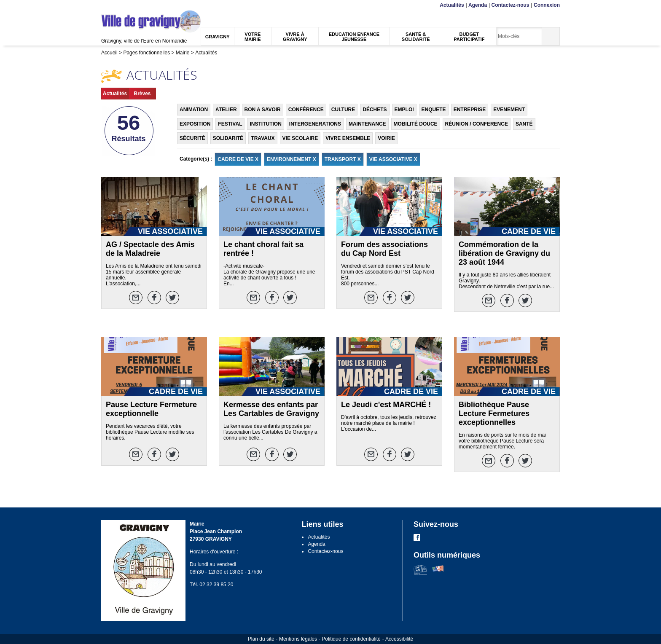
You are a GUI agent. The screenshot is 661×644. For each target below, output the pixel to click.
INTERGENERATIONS (315, 124)
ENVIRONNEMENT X (292, 159)
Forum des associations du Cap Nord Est (384, 249)
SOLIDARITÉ (228, 138)
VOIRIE (386, 138)
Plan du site (261, 639)
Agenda (478, 5)
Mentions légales (298, 639)
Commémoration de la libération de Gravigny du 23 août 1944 (504, 253)
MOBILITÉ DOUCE (416, 124)
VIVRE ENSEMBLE (348, 138)
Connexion (547, 5)
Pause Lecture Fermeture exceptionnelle (151, 409)
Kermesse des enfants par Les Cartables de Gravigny (271, 409)
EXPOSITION (195, 124)
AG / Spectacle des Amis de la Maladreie (150, 249)
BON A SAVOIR (263, 110)
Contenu (121, 5)
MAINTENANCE (367, 124)
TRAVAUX (263, 138)
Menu (106, 5)
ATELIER (226, 110)
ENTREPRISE (470, 110)
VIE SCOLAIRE (300, 138)
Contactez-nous (511, 5)
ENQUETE (434, 110)
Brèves (142, 94)
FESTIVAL (230, 124)
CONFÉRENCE (306, 110)
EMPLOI (404, 110)
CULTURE (343, 110)
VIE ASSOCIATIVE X (393, 159)
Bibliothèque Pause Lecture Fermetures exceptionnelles (494, 413)
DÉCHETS (375, 110)
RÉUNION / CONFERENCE (477, 124)
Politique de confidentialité (351, 639)
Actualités (452, 5)
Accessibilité (399, 639)
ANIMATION (194, 110)
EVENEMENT (509, 110)
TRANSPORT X (343, 159)
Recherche (141, 5)
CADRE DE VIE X (238, 159)
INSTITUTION (265, 124)
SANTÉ (524, 124)
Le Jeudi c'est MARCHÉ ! (386, 405)
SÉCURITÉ (192, 138)
